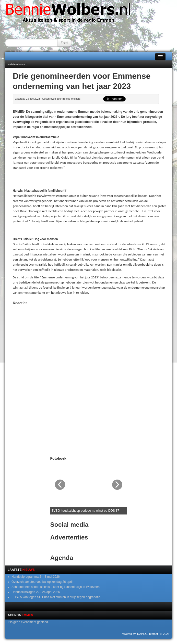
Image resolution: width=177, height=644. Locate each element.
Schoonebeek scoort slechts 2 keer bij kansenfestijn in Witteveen (56, 587)
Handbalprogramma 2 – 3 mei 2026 (36, 577)
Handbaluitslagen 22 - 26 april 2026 (36, 592)
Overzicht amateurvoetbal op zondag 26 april (42, 582)
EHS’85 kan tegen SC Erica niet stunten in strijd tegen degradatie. (56, 597)
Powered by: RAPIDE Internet (139, 634)
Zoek (64, 43)
